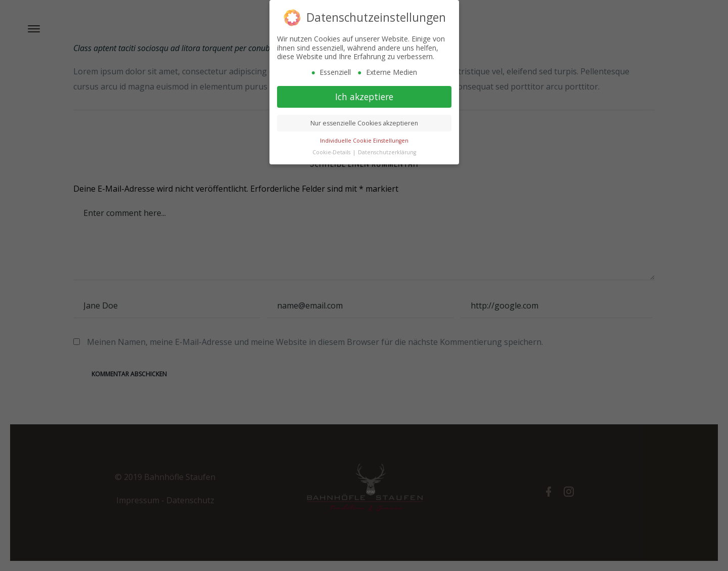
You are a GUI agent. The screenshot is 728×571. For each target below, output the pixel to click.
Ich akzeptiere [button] (364, 95)
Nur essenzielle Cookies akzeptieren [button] (364, 121)
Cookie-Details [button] (332, 150)
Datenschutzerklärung (387, 150)
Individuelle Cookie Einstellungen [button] (364, 139)
